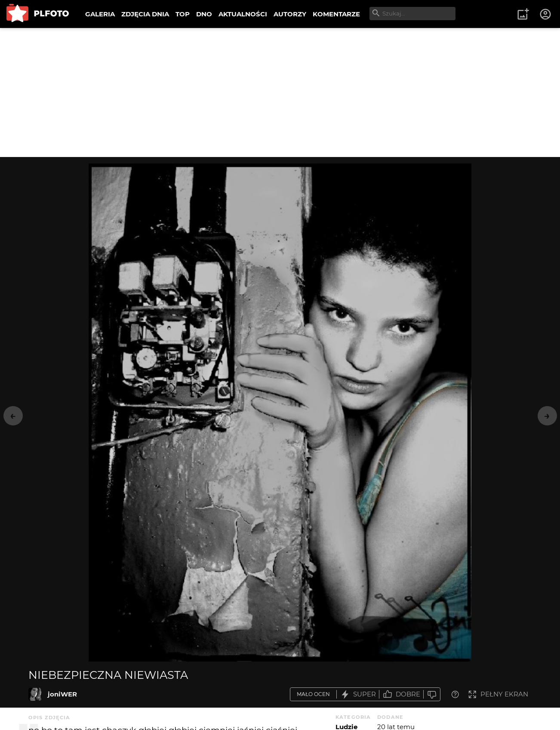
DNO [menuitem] (204, 14)
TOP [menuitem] (183, 14)
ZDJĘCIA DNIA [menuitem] (145, 14)
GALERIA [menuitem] (100, 14)
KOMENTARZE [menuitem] (336, 14)
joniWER (62, 694)
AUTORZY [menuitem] (290, 14)
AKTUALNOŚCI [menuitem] (243, 14)
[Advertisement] (280, 92)
